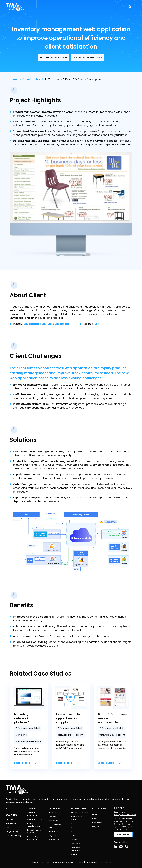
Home (14, 79)
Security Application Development (36, 838)
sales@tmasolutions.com (125, 815)
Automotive (54, 840)
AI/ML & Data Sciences (76, 818)
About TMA (11, 815)
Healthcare (54, 831)
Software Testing (35, 819)
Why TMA (10, 819)
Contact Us (123, 835)
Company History (13, 835)
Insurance (53, 821)
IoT (72, 831)
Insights (96, 827)
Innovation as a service (34, 831)
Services (32, 808)
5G (72, 827)
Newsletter (97, 823)
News (95, 819)
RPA (72, 823)
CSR (7, 827)
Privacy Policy (92, 862)
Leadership (11, 823)
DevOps (74, 840)
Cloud (73, 835)
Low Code (75, 844)
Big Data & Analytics (80, 812)
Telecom (53, 812)
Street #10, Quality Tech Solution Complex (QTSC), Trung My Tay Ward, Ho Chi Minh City (124, 825)
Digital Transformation (34, 825)
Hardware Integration (76, 849)
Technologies (78, 808)
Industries (55, 808)
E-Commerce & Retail (56, 826)
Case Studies (31, 79)
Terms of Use (105, 862)
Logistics (53, 835)
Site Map (80, 862)
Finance (52, 817)
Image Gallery (12, 831)
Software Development (33, 814)
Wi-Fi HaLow (76, 855)
